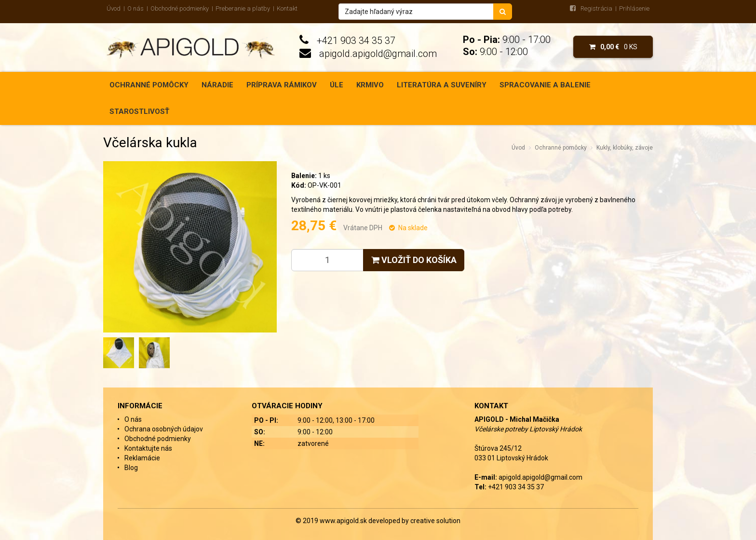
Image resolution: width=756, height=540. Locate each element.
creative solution (435, 521)
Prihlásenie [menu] (634, 8)
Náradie (217, 85)
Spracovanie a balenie (545, 85)
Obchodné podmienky (180, 8)
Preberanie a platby (243, 8)
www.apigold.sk (344, 521)
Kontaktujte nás (148, 448)
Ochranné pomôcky (149, 85)
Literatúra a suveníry (442, 85)
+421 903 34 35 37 (356, 41)
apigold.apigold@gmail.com (378, 54)
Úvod (114, 8)
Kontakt (287, 8)
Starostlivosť (139, 111)
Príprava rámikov (282, 85)
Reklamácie (142, 458)
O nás (135, 8)
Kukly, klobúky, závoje (625, 148)
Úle (337, 85)
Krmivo (370, 85)
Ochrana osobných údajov (164, 429)
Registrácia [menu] (596, 8)
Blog (131, 468)
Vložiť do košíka (414, 260)
